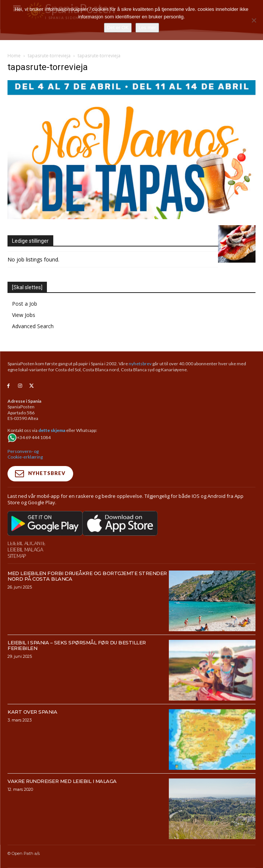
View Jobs (24, 315)
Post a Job (25, 304)
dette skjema (52, 430)
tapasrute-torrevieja (49, 56)
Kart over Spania (32, 712)
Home (14, 56)
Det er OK (118, 28)
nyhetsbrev (140, 364)
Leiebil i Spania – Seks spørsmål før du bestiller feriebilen (77, 645)
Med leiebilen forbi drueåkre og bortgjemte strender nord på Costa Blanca (87, 576)
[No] (254, 20)
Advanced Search (33, 326)
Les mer (147, 28)
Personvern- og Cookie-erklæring (25, 454)
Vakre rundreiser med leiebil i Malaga (62, 781)
